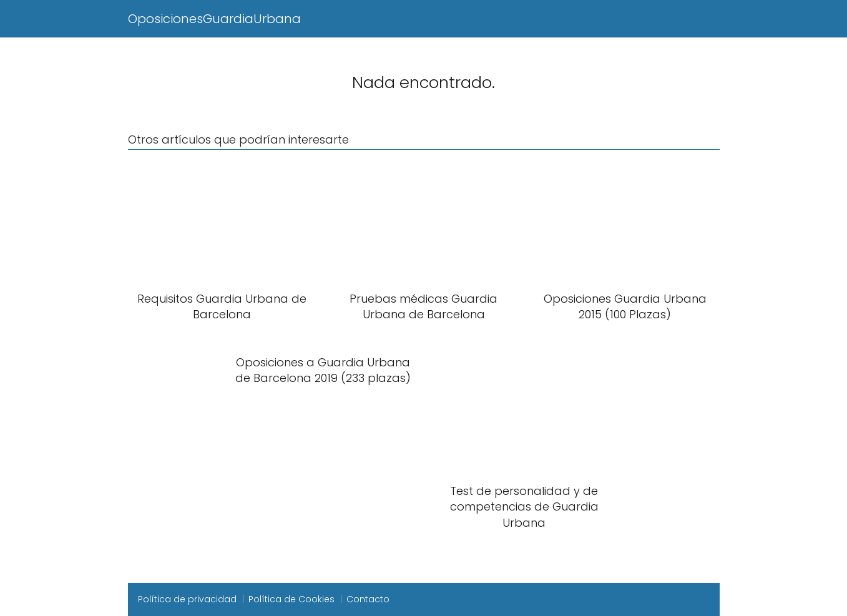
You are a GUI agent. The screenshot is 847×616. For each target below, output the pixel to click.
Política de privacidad (187, 599)
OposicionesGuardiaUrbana (214, 19)
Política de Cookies (291, 599)
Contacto (368, 599)
